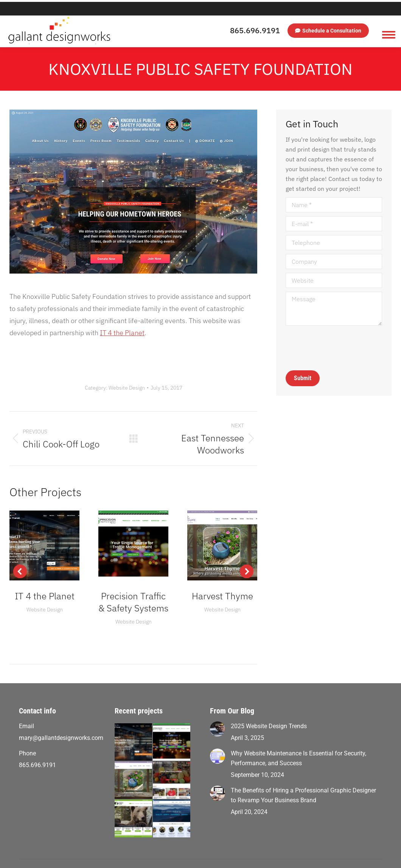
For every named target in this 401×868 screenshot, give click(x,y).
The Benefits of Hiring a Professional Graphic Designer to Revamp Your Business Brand (303, 782)
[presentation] (343, 334)
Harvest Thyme (222, 582)
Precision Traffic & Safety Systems (133, 588)
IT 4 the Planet (122, 319)
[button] (20, 558)
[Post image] (218, 715)
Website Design (127, 374)
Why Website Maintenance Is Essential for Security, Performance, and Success (298, 745)
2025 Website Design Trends (269, 713)
